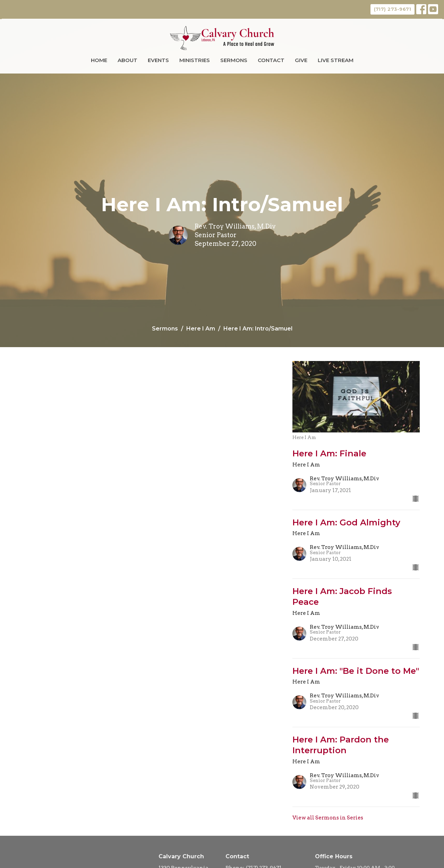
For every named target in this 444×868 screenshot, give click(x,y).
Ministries (195, 60)
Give (301, 60)
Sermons (234, 60)
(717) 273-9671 (392, 9)
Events (158, 60)
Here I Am (201, 329)
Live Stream (336, 60)
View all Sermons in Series (328, 818)
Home (99, 60)
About (127, 60)
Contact (271, 60)
